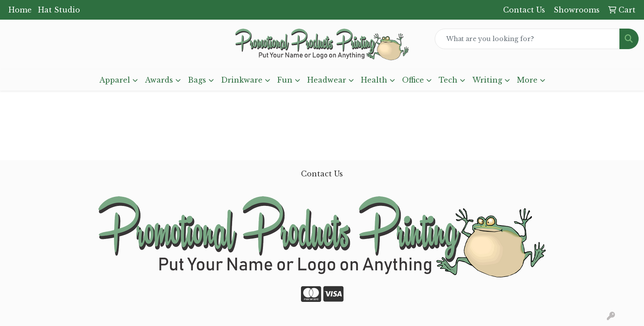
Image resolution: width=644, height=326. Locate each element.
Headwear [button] (327, 80)
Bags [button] (197, 80)
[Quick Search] (527, 39)
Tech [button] (448, 80)
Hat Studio (59, 10)
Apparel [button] (115, 80)
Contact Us (322, 174)
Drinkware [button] (242, 80)
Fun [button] (285, 80)
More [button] (527, 80)
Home (20, 10)
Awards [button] (159, 80)
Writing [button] (487, 80)
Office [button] (413, 80)
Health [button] (374, 80)
